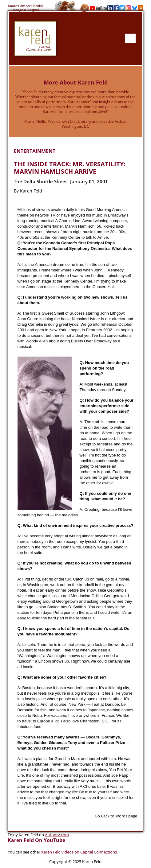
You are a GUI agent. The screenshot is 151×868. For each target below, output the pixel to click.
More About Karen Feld (76, 82)
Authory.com (57, 835)
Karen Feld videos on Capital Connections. (79, 852)
